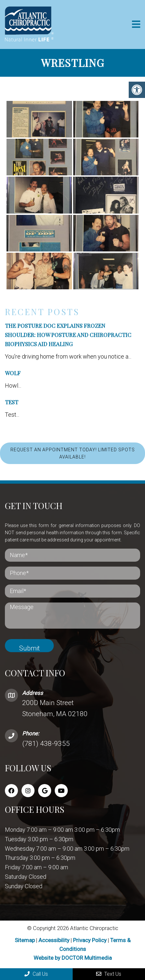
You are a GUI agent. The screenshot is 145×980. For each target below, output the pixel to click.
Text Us (109, 974)
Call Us (36, 974)
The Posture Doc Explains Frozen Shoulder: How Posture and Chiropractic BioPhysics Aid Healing (68, 335)
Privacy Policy (90, 940)
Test (12, 402)
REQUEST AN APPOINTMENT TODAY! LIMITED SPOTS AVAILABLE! (73, 453)
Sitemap (25, 940)
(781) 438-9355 (46, 744)
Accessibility (54, 940)
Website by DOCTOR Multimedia (73, 958)
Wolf (13, 373)
